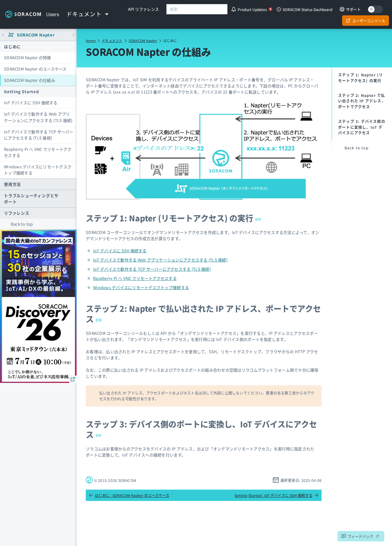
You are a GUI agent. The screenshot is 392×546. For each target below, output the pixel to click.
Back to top (22, 224)
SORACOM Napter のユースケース (35, 69)
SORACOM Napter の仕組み (30, 80)
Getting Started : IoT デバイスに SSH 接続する (277, 495)
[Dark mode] (375, 9)
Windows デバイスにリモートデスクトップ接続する (38, 170)
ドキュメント (112, 40)
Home (91, 40)
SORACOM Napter (143, 40)
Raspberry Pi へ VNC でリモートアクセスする (38, 152)
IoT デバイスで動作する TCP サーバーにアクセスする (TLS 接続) (39, 135)
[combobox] (197, 9)
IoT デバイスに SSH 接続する (31, 103)
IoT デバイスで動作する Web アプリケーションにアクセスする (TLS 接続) (38, 117)
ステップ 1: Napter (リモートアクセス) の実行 (173, 218)
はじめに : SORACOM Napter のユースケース (129, 495)
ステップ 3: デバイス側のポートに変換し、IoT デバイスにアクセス (201, 429)
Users (53, 14)
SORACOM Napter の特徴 (28, 57)
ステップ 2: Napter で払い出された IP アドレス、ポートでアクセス (203, 313)
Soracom (23, 15)
